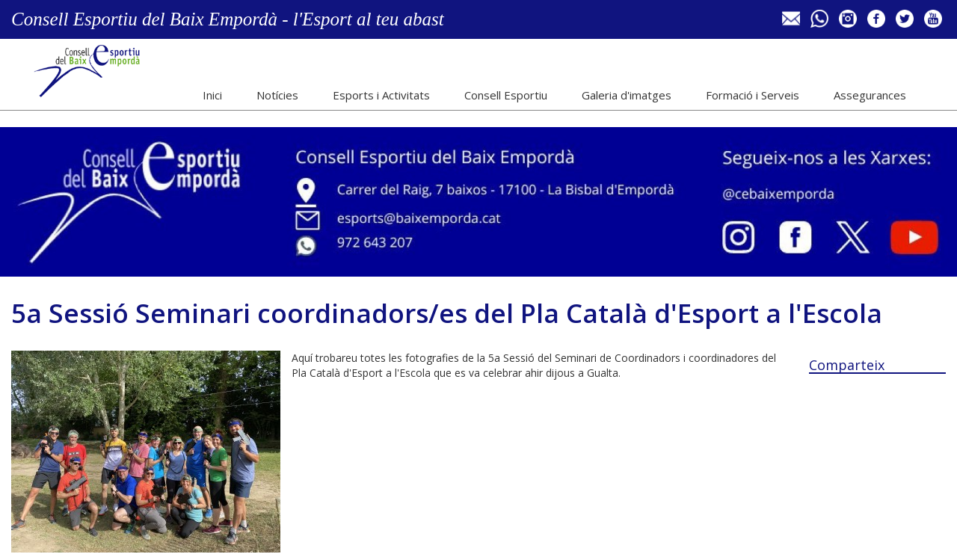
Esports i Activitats (381, 95)
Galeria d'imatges (627, 95)
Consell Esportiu (506, 95)
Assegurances (870, 95)
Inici (212, 95)
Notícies (277, 95)
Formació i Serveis (753, 95)
